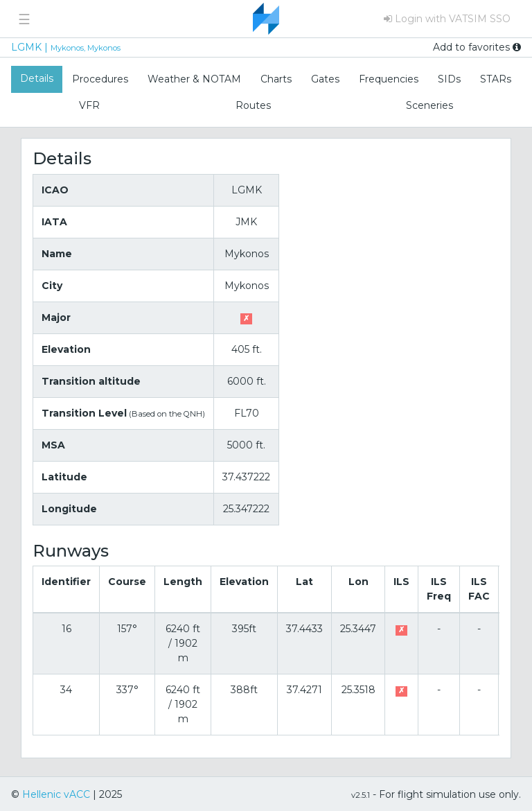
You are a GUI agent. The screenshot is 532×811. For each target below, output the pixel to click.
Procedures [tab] (100, 79)
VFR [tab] (89, 105)
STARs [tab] (496, 79)
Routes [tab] (253, 105)
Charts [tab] (276, 79)
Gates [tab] (325, 79)
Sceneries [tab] (429, 105)
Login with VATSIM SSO (447, 19)
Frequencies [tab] (389, 79)
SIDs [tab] (449, 79)
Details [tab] (37, 78)
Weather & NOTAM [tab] (194, 79)
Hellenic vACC (56, 794)
